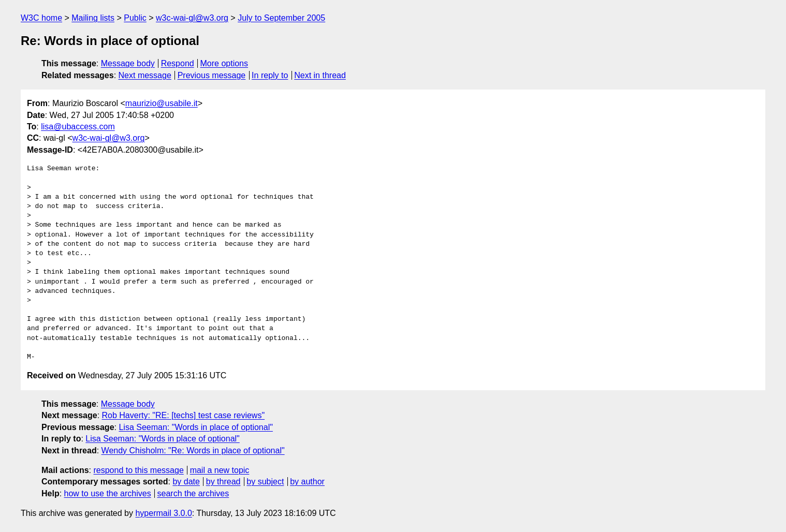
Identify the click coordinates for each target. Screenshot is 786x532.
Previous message (212, 75)
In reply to (270, 75)
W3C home (41, 18)
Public (135, 18)
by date (186, 482)
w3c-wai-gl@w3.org (192, 18)
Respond (178, 63)
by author (307, 482)
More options (224, 63)
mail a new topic (220, 470)
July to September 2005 (281, 18)
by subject (265, 482)
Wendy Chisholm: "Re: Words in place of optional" (193, 450)
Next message (145, 75)
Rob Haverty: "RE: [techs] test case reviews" (184, 415)
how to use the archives (108, 493)
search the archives (193, 493)
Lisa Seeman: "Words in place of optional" (195, 427)
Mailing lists (93, 18)
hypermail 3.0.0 (163, 513)
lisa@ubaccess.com (78, 127)
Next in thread (320, 75)
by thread (223, 482)
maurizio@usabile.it (162, 103)
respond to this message (138, 470)
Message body (128, 63)
